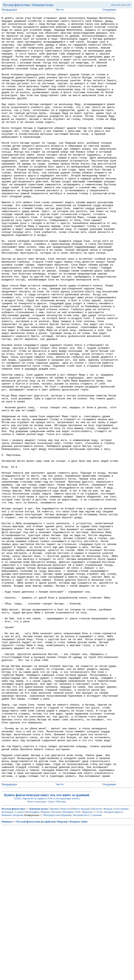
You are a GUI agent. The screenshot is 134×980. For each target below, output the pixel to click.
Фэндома (75, 975)
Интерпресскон (52, 968)
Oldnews (76, 962)
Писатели (97, 962)
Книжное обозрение (13, 968)
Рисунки (56, 965)
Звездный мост (81, 968)
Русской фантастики (28, 975)
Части (60, 10)
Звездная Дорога (113, 965)
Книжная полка (43, 5)
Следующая (109, 10)
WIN (113, 5)
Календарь (7, 965)
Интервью (68, 965)
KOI (118, 5)
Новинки (7, 975)
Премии (54, 962)
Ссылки (19, 965)
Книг (85, 975)
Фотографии (32, 965)
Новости (65, 962)
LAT (129, 5)
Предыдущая (9, 10)
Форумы (45, 965)
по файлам (48, 975)
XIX (78, 965)
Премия (66, 968)
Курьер (85, 962)
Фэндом (108, 962)
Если (99, 965)
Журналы (87, 965)
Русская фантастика (17, 5)
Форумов (62, 975)
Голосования (121, 962)
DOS (123, 5)
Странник (96, 968)
